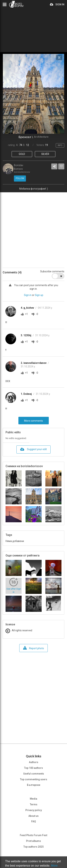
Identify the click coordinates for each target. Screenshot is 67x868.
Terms (34, 804)
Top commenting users (34, 779)
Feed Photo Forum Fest (33, 835)
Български (34, 785)
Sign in (28, 295)
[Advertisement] (33, 227)
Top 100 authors (33, 768)
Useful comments (34, 774)
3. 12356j (26, 335)
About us (33, 816)
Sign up (39, 295)
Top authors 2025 (33, 847)
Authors (34, 762)
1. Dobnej (27, 394)
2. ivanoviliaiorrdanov (34, 363)
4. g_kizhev (28, 308)
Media (33, 799)
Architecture (41, 137)
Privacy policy (34, 810)
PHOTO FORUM (16, 4)
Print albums (33, 841)
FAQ (34, 821)
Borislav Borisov (19, 167)
